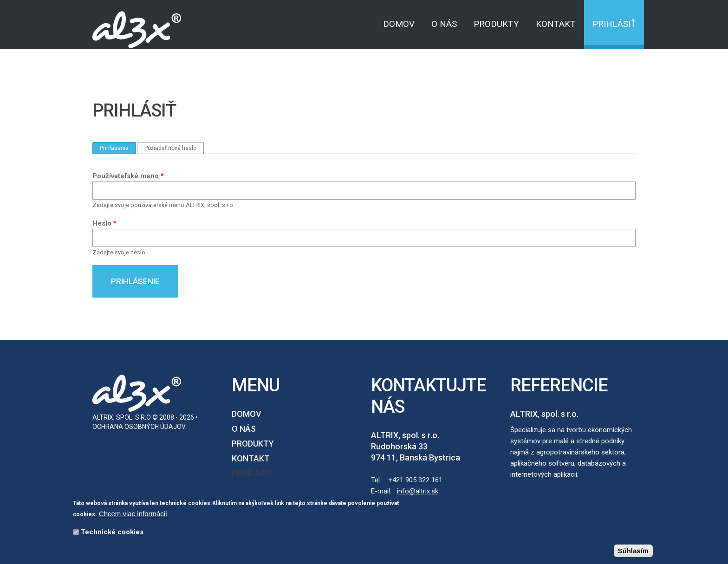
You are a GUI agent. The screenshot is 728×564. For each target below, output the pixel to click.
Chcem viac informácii (133, 515)
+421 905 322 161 (415, 480)
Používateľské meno (128, 176)
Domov (399, 24)
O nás (444, 24)
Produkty (496, 24)
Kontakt (556, 24)
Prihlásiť (614, 24)
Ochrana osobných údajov (139, 427)
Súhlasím (634, 552)
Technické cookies (112, 533)
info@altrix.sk (418, 491)
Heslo (104, 223)
